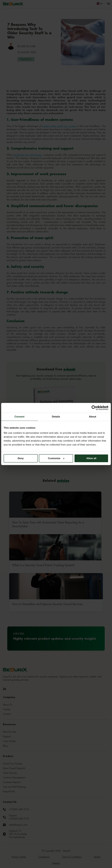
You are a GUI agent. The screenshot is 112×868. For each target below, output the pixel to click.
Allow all (91, 458)
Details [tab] (56, 417)
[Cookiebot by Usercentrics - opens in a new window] (96, 408)
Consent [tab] (19, 417)
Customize (56, 458)
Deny (21, 458)
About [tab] (93, 417)
